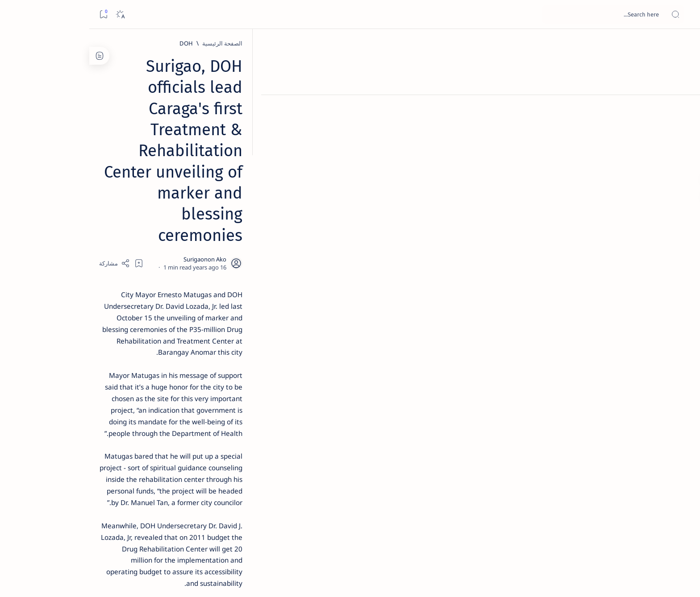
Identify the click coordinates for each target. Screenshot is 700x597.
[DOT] (154, 291)
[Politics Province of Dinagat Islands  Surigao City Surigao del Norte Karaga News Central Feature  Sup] (183, 422)
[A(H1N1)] (183, 444)
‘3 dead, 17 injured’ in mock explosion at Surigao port (154, 367)
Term (206, 539)
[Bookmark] (14, 15)
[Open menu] (683, 15)
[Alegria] (154, 242)
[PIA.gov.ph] (492, 463)
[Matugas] (532, 463)
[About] (683, 109)
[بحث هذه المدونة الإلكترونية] (524, 14)
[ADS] (183, 489)
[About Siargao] (118, 444)
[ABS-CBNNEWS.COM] (183, 467)
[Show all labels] (192, 510)
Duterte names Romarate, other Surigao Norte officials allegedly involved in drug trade (146, 264)
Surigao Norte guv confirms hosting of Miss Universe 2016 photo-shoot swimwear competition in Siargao (150, 318)
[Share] (246, 135)
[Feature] (158, 140)
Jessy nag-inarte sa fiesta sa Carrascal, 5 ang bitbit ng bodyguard (153, 216)
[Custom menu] (683, 156)
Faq (123, 539)
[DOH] (523, 43)
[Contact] (683, 127)
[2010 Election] (118, 422)
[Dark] (31, 15)
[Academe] (118, 467)
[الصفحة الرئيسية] (683, 45)
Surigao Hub (574, 580)
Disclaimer (177, 539)
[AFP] (118, 489)
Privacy (146, 539)
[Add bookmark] (271, 135)
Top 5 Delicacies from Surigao (150, 152)
